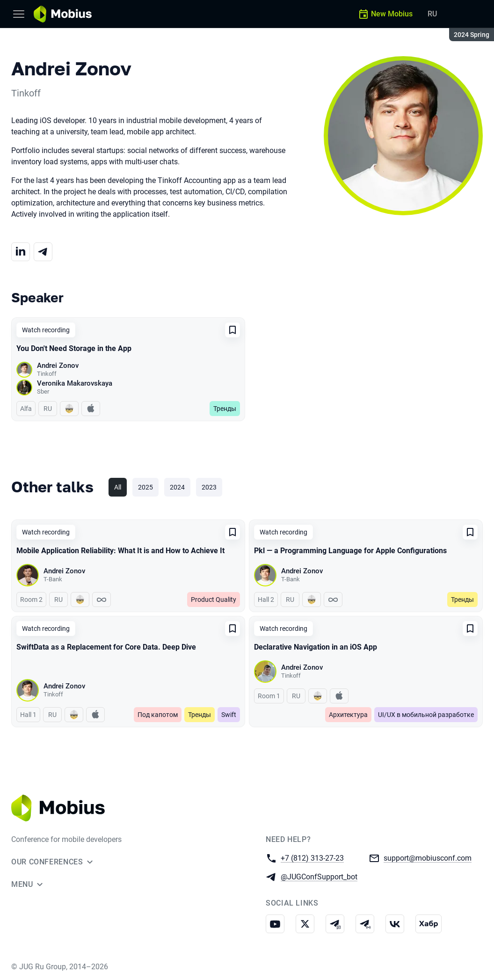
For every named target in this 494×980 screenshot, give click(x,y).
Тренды (225, 409)
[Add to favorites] (232, 330)
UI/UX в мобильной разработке (426, 715)
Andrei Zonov (58, 366)
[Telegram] (43, 252)
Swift (229, 715)
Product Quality (214, 600)
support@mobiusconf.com (428, 858)
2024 (177, 487)
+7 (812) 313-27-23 (312, 858)
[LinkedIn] (21, 252)
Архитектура (348, 715)
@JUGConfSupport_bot (319, 876)
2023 (209, 487)
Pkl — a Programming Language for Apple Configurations (350, 551)
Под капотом (158, 715)
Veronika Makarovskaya (75, 383)
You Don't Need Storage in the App (74, 348)
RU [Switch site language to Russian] (432, 14)
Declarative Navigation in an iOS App (316, 647)
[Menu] (19, 14)
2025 (145, 487)
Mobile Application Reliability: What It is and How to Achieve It (120, 551)
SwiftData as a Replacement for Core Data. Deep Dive (106, 647)
